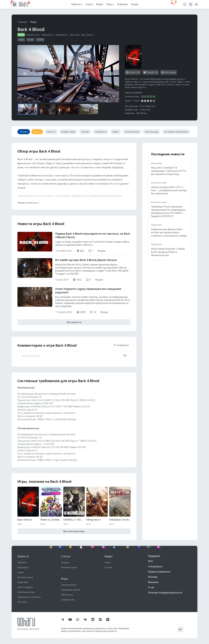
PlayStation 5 (62, 35)
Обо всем (22, 602)
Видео (109, 556)
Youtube (108, 567)
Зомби (40, 40)
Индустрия (23, 582)
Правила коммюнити (159, 572)
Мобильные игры (26, 592)
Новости (23, 556)
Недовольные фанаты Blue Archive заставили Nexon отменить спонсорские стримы (169, 232)
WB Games (142, 113)
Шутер (31, 40)
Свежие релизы (69, 585)
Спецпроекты (155, 566)
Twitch (108, 562)
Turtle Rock (145, 110)
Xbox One (75, 35)
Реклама (153, 577)
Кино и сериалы (25, 587)
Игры (33, 22)
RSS (150, 561)
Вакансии (153, 582)
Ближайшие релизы (71, 590)
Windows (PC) (33, 35)
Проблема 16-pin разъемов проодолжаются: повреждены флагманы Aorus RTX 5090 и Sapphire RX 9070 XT (168, 211)
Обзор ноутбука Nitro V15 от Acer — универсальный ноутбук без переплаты (169, 190)
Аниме (21, 572)
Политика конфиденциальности (165, 593)
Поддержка (154, 556)
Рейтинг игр (67, 595)
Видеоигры (157, 163)
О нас (151, 587)
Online (21, 40)
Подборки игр (68, 600)
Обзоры (65, 562)
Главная (22, 22)
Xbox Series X (88, 35)
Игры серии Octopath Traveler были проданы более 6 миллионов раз (168, 252)
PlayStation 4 (48, 35)
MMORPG (22, 562)
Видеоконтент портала (29, 597)
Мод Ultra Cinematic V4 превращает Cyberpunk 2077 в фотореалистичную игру (169, 171)
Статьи (66, 556)
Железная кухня (159, 183)
